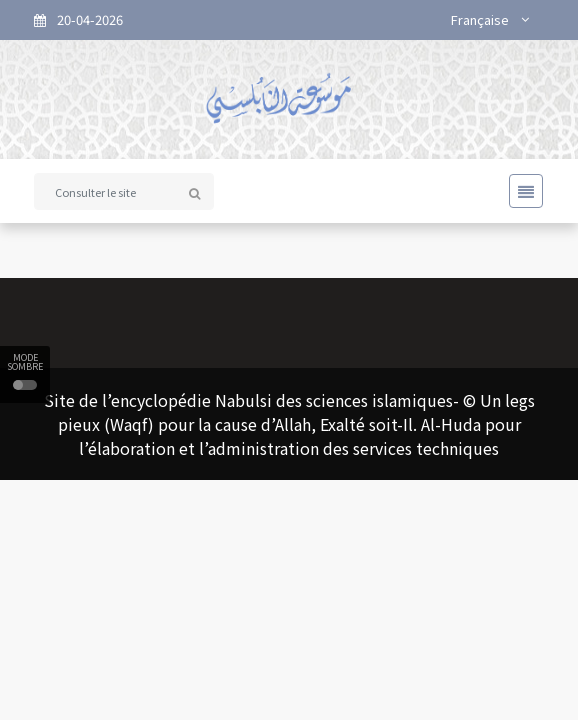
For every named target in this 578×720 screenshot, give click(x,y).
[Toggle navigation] (520, 191)
